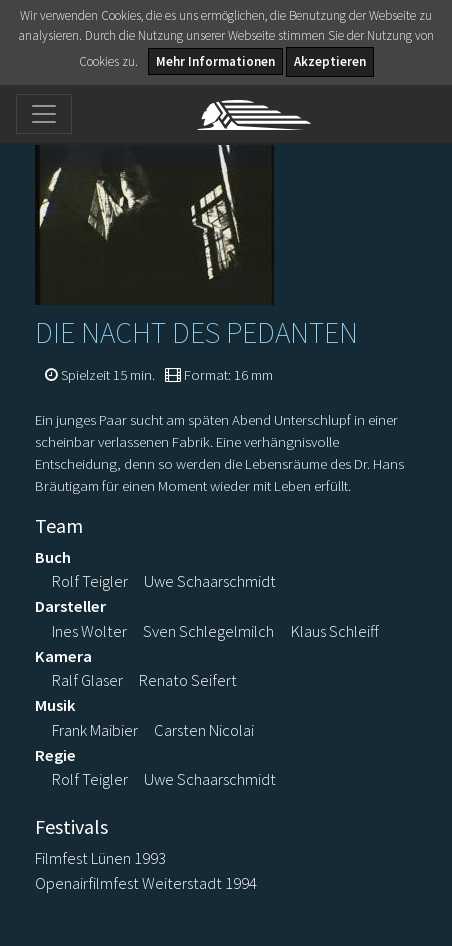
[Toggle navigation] (44, 114)
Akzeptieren (330, 61)
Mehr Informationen (215, 61)
